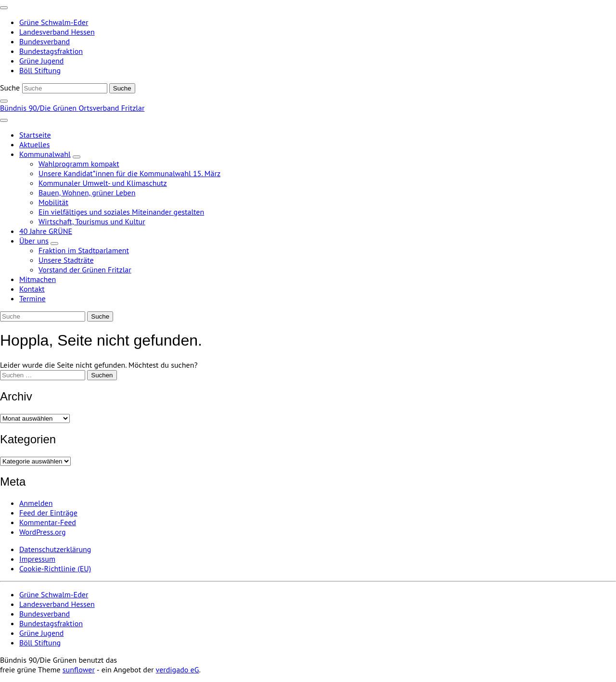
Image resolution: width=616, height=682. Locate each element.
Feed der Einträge (48, 513)
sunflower (79, 669)
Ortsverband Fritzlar (111, 108)
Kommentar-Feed (48, 522)
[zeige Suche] (4, 101)
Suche (10, 88)
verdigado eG (178, 669)
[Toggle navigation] (4, 8)
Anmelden (36, 503)
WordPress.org (43, 532)
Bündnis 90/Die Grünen (39, 108)
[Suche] (65, 88)
